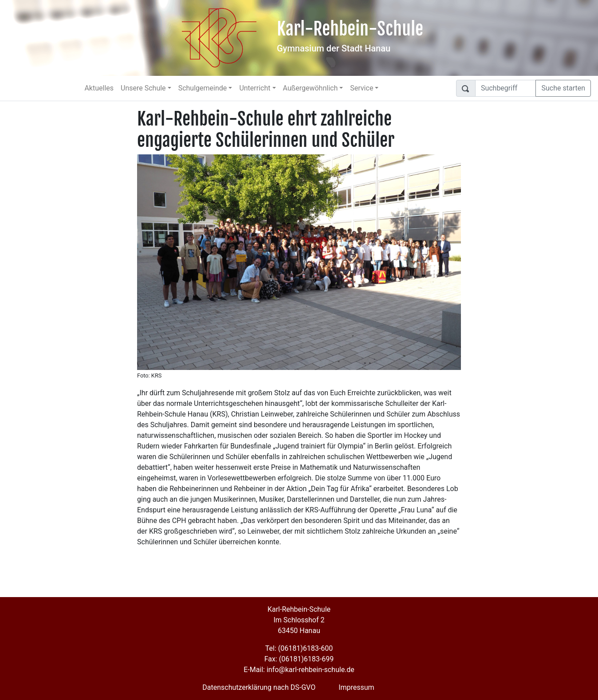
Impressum (356, 687)
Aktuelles (99, 88)
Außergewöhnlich (311, 88)
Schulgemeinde (203, 88)
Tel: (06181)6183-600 (299, 648)
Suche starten (563, 88)
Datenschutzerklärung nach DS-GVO (259, 687)
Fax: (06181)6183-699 (299, 659)
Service (362, 88)
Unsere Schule (143, 88)
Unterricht (255, 88)
